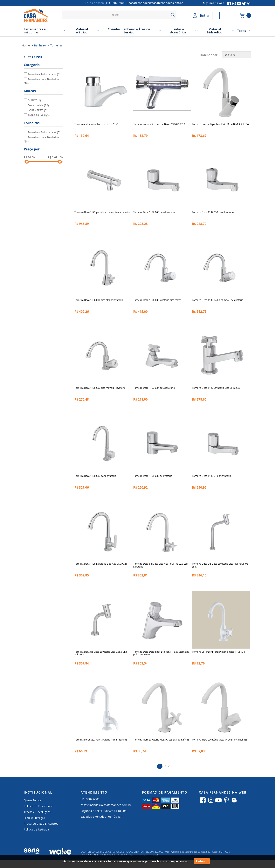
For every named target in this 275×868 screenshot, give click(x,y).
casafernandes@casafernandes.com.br (156, 3)
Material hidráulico (215, 31)
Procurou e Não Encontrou (41, 832)
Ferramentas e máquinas (35, 31)
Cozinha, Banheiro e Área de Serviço (129, 31)
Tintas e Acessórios (178, 31)
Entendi (202, 861)
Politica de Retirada (36, 838)
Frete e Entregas (34, 826)
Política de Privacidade (38, 814)
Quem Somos (33, 808)
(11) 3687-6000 (115, 3)
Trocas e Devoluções (37, 820)
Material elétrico (82, 31)
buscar (173, 15)
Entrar (205, 15)
